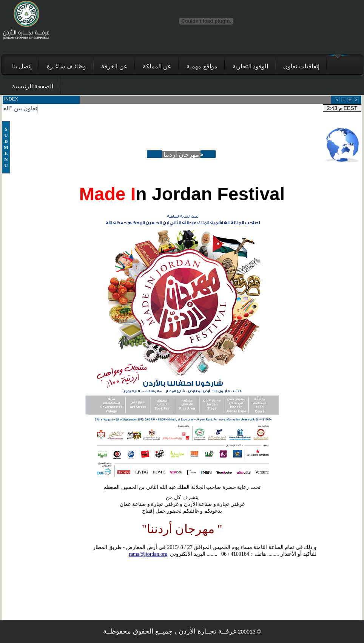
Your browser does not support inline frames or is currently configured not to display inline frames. (182, 104)
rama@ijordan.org (148, 554)
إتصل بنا (22, 66)
